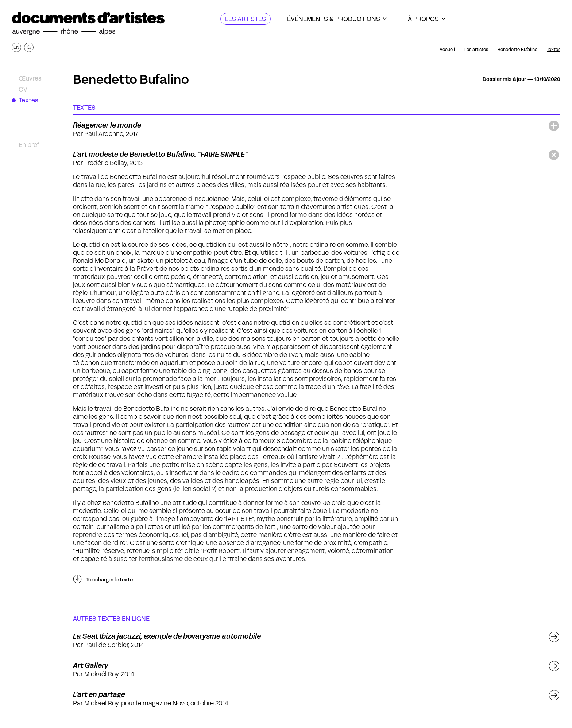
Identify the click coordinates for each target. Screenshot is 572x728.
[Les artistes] (246, 19)
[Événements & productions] (337, 19)
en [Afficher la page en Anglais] (16, 47)
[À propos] (427, 19)
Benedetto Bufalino (131, 79)
